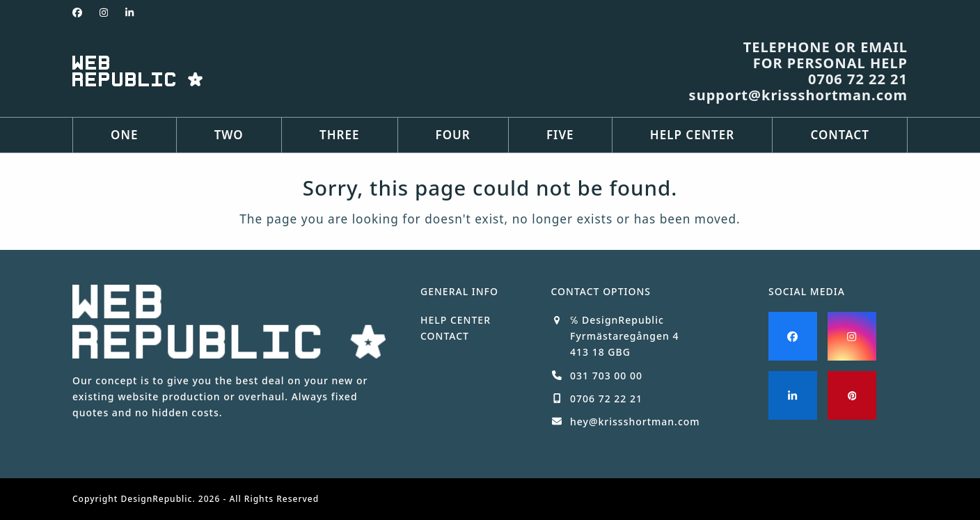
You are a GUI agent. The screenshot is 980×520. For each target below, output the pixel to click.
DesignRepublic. (158, 499)
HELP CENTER (456, 320)
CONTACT (445, 336)
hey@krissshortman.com (635, 421)
